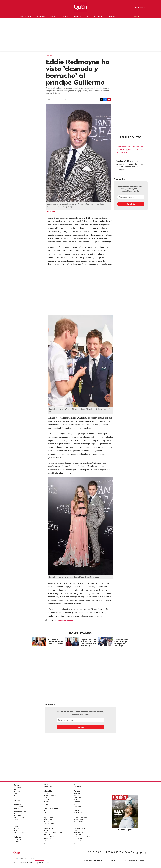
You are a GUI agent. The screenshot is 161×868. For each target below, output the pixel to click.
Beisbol (46, 813)
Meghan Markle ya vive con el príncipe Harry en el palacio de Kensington (88, 643)
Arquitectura (79, 819)
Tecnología (48, 839)
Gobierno (77, 793)
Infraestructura (80, 817)
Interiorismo (78, 821)
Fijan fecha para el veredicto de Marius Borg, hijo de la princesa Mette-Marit (130, 150)
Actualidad (18, 839)
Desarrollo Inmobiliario (83, 815)
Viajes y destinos (20, 811)
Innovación (78, 839)
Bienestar (17, 815)
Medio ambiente (79, 828)
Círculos (54, 16)
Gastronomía (19, 807)
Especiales (48, 787)
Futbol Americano (51, 815)
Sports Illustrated (51, 808)
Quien (137, 853)
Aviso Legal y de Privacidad (94, 861)
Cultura (111, 16)
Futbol (46, 811)
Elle (15, 824)
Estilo (46, 793)
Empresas (47, 830)
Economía (47, 834)
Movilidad (77, 834)
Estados (77, 802)
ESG (45, 843)
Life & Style (49, 791)
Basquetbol (48, 817)
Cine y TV (47, 800)
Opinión (47, 785)
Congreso (78, 798)
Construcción (79, 813)
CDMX (76, 800)
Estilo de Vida (19, 817)
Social (76, 830)
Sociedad (77, 806)
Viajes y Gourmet (20, 798)
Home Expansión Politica (53, 832)
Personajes (18, 813)
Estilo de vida (19, 833)
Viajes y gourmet (94, 16)
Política (77, 791)
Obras (46, 841)
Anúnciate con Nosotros (134, 861)
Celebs (16, 830)
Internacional (49, 837)
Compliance (115, 861)
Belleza (77, 16)
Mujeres (17, 837)
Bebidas (16, 809)
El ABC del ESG (79, 841)
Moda (66, 16)
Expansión (48, 828)
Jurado (16, 820)
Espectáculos (25, 16)
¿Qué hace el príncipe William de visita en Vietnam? (55, 642)
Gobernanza (78, 832)
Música (46, 802)
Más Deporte (48, 819)
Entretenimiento (50, 795)
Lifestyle (47, 821)
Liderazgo (17, 841)
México (76, 795)
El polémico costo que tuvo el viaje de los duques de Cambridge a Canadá (121, 644)
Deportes (47, 798)
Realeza (41, 16)
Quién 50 (137, 16)
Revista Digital (139, 7)
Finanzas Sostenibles (82, 837)
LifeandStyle (79, 787)
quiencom (143, 852)
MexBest (17, 804)
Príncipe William (66, 621)
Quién (16, 785)
